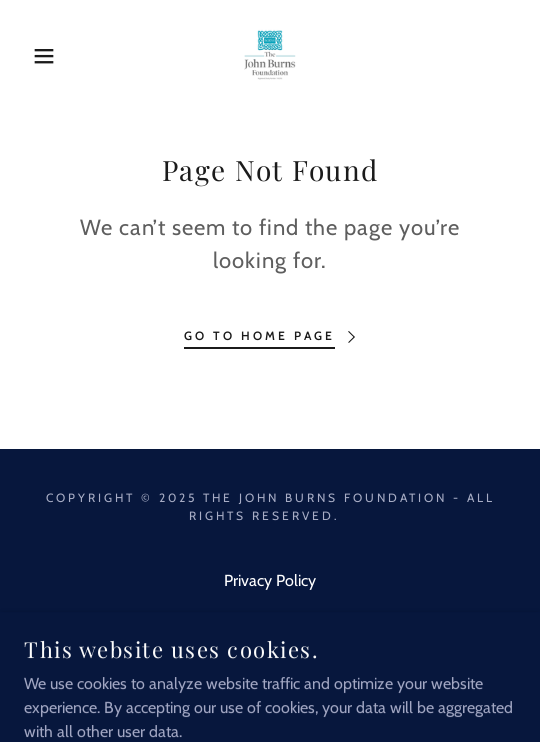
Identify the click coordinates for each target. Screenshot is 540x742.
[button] (38, 56)
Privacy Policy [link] (270, 580)
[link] (270, 56)
